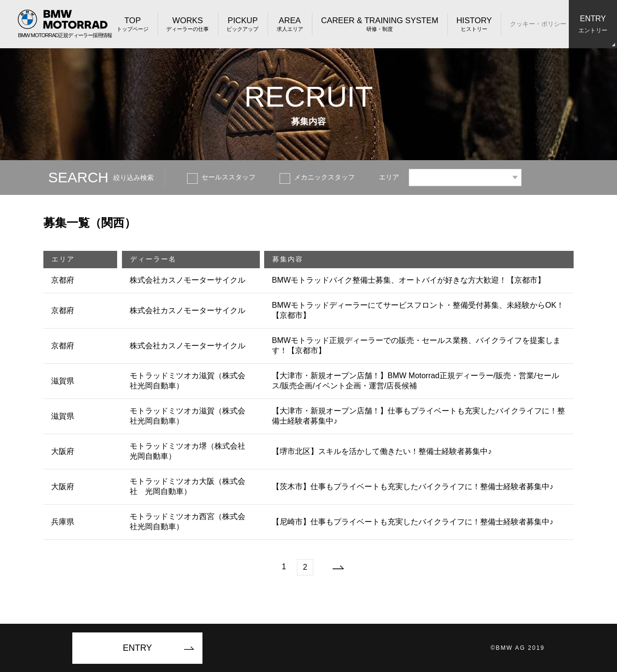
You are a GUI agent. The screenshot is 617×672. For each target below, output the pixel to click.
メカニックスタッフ (324, 177)
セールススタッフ (228, 177)
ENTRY (138, 648)
